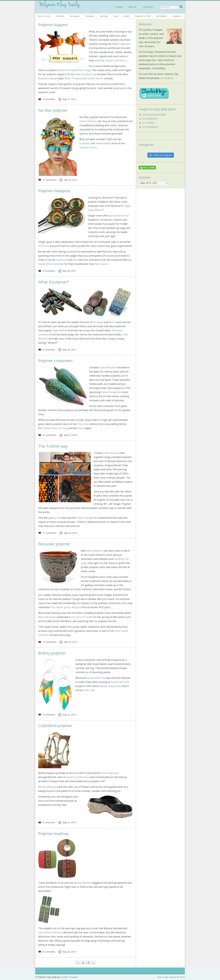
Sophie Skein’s (95, 78)
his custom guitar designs (65, 607)
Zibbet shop (50, 428)
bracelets (85, 143)
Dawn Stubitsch (83, 74)
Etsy (75, 260)
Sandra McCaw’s (120, 682)
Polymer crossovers (55, 361)
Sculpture (177, 16)
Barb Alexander (47, 617)
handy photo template (51, 264)
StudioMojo (159, 68)
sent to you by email (154, 114)
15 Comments (47, 533)
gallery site (54, 518)
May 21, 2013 (67, 822)
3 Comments (47, 715)
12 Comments (47, 180)
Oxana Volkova (88, 121)
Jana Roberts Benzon (51, 932)
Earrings (104, 16)
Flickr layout (101, 264)
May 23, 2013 (68, 642)
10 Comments (47, 435)
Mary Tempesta (74, 78)
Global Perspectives (111, 392)
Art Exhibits (161, 16)
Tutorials (60, 16)
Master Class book (110, 686)
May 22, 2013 (67, 715)
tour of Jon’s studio (82, 617)
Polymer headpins (54, 191)
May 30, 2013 (68, 180)
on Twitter (148, 123)
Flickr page (85, 70)
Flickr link (89, 690)
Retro (112, 322)
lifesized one (45, 78)
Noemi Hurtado (67, 70)
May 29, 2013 (67, 271)
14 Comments (47, 642)
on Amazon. (167, 78)
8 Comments (47, 952)
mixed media (103, 143)
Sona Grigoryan (110, 773)
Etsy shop (83, 424)
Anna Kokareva (96, 678)
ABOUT (132, 7)
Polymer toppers (53, 25)
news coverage (85, 518)
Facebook (62, 260)
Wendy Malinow (47, 787)
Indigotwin (125, 44)
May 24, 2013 (68, 533)
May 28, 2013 (67, 350)
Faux (115, 16)
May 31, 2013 (67, 99)
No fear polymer (53, 110)
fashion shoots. (88, 147)
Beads (126, 16)
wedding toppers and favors (111, 60)
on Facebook (150, 119)
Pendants (90, 16)
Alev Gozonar (112, 453)
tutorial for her (120, 216)
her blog (63, 428)
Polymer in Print (143, 16)
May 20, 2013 (67, 952)
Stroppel (98, 322)
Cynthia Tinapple (69, 977)
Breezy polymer (52, 653)
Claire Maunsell (109, 367)
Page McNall (60, 330)
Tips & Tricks (44, 16)
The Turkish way (53, 446)
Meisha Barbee (82, 883)
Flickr (81, 428)
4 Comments (47, 99)
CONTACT (148, 7)
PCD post (44, 246)
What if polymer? (53, 282)
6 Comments (47, 350)
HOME (119, 7)
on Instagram (150, 127)
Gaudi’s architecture (78, 777)
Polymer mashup (53, 833)
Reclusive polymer (54, 544)
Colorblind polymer (55, 726)
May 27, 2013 (68, 435)
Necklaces (75, 16)
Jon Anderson (95, 551)
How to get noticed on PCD (171, 977)
